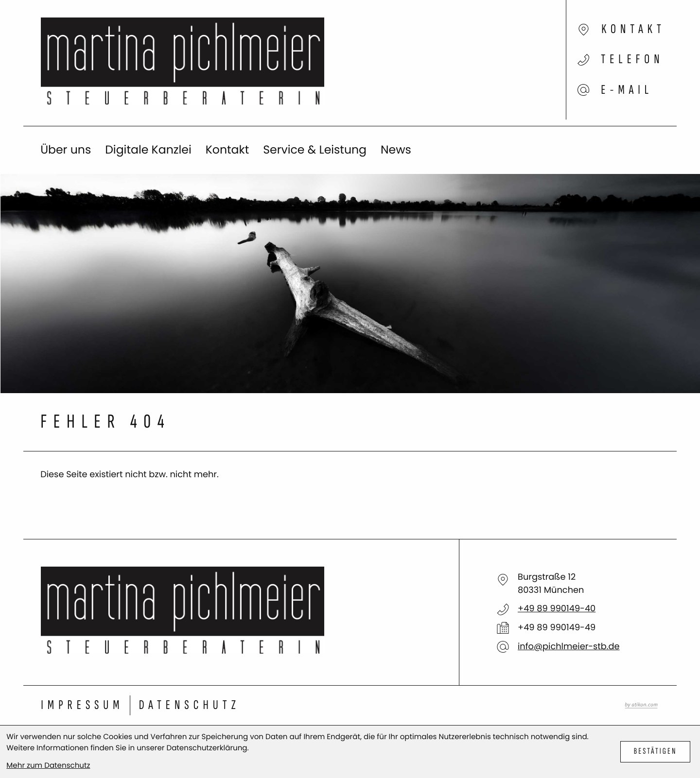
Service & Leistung (315, 150)
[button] (581, 63)
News (396, 150)
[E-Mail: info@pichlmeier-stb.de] (581, 83)
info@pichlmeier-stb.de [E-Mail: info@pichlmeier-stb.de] (569, 647)
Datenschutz (190, 705)
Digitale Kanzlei (148, 150)
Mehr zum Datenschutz (48, 766)
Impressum (82, 705)
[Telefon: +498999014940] (557, 609)
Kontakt (227, 150)
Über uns (66, 150)
